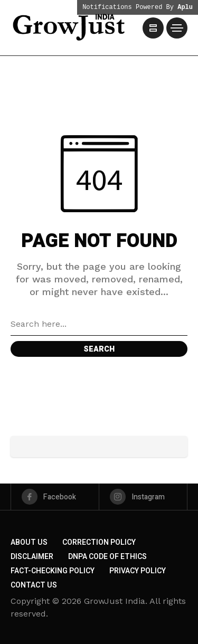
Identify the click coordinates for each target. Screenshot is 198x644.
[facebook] (55, 497)
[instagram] (143, 497)
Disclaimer (32, 557)
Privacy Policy (138, 571)
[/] (153, 28)
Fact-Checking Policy (53, 571)
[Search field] (99, 324)
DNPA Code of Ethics (107, 557)
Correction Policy (99, 542)
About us (29, 542)
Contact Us (34, 585)
